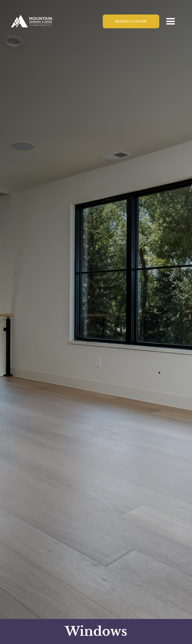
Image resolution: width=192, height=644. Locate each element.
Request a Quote (131, 21)
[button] (171, 21)
